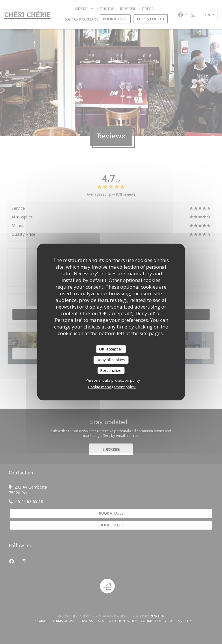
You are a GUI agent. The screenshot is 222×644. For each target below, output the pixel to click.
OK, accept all (111, 349)
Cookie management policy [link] (112, 387)
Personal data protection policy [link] (113, 380)
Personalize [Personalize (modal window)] (111, 370)
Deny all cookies (111, 360)
